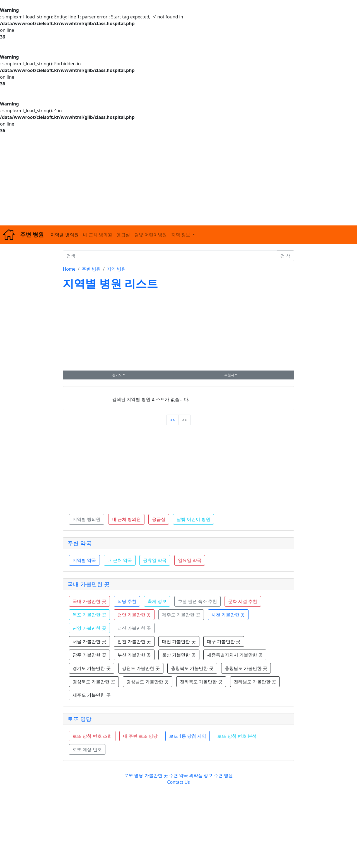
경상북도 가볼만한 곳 (94, 682)
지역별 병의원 (64, 235)
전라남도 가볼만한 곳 (255, 682)
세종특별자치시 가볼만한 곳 (235, 655)
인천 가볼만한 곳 (134, 641)
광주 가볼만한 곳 (89, 655)
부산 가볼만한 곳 (134, 655)
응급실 (123, 235)
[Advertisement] (167, 180)
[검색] (170, 256)
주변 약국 (79, 543)
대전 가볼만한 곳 (179, 641)
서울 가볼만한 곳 (89, 641)
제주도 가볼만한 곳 (91, 695)
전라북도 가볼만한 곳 (201, 682)
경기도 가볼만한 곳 (91, 668)
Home (69, 269)
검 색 (285, 256)
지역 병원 (116, 269)
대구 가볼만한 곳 (224, 641)
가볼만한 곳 (157, 775)
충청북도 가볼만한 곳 (192, 668)
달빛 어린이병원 (151, 235)
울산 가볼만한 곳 (179, 655)
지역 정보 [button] (181, 235)
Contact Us (178, 782)
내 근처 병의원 (98, 235)
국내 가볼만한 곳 (88, 584)
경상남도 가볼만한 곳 (148, 682)
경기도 (117, 375)
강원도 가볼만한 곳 (141, 668)
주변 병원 (91, 269)
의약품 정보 (201, 775)
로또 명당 (79, 719)
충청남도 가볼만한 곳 (246, 668)
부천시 (229, 375)
